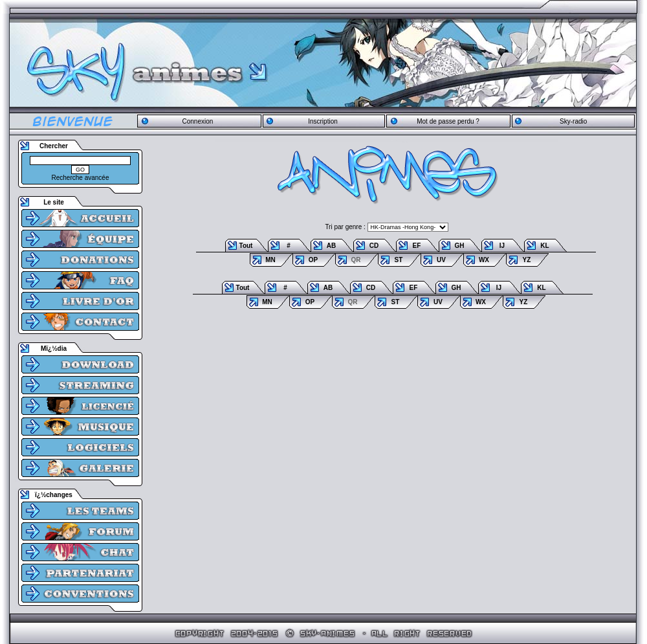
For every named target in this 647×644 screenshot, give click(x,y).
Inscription (323, 121)
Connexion (197, 121)
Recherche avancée (81, 178)
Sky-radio (573, 121)
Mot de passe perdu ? (448, 121)
